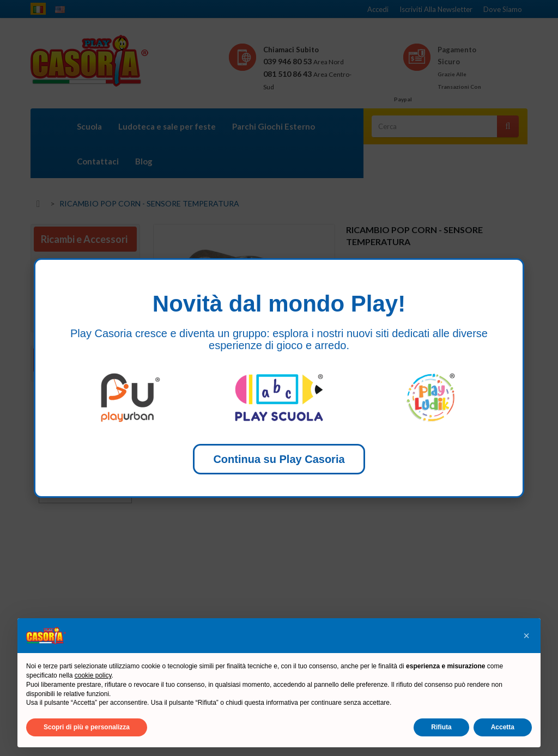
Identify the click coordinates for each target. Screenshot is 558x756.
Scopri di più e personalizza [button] (87, 727)
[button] (526, 636)
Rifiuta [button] (441, 727)
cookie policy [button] (93, 675)
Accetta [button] (503, 727)
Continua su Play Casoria (279, 459)
